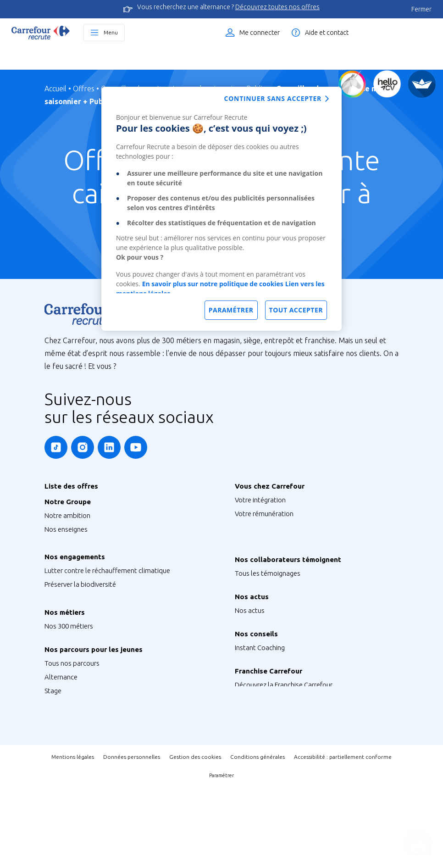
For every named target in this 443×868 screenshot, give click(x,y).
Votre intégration (260, 500)
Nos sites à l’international (82, 557)
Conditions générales (257, 837)
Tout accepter (296, 310)
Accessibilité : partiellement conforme (343, 837)
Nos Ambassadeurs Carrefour (279, 615)
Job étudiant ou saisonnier (84, 793)
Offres (84, 89)
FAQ (241, 709)
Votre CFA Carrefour (264, 541)
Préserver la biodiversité (80, 604)
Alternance (61, 725)
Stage (53, 738)
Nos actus (250, 648)
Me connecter (260, 33)
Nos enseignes (66, 529)
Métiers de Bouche (72, 678)
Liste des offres (399, 33)
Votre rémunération (264, 514)
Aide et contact (327, 33)
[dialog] (221, 209)
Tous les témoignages (268, 602)
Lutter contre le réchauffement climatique (107, 590)
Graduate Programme (77, 752)
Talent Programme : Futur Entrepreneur (103, 780)
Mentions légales (73, 837)
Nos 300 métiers (69, 664)
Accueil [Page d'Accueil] (55, 89)
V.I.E (51, 766)
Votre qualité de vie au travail (278, 569)
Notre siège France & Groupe (87, 543)
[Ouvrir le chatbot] (418, 843)
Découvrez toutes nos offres (277, 7)
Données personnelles (132, 837)
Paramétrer (221, 856)
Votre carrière (255, 555)
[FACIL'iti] (422, 84)
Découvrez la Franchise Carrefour (284, 742)
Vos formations (258, 527)
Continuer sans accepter (273, 98)
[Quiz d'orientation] (352, 84)
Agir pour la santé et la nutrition (92, 631)
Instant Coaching (260, 695)
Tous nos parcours (72, 711)
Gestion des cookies (195, 837)
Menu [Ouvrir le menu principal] (111, 32)
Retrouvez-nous (258, 662)
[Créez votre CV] (387, 84)
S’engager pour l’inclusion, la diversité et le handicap (122, 617)
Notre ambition (67, 515)
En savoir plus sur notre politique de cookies (213, 284)
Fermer (421, 9)
